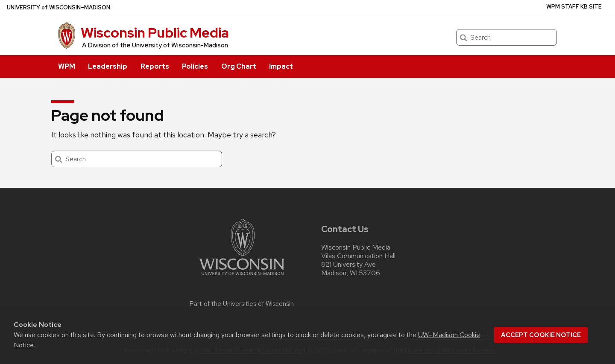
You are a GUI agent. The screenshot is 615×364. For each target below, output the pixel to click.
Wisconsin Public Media (155, 33)
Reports (155, 66)
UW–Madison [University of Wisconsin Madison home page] (59, 7)
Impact (281, 66)
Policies (195, 66)
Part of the (242, 304)
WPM (67, 66)
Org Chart (239, 66)
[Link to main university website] (242, 277)
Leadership (108, 66)
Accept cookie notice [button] (541, 335)
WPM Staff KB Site (574, 7)
